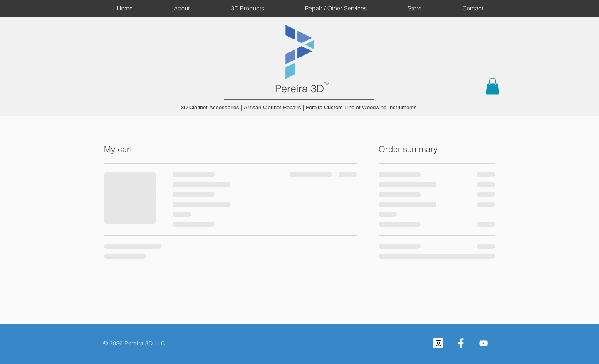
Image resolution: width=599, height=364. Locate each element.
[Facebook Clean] (461, 343)
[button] (493, 86)
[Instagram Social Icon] (438, 343)
